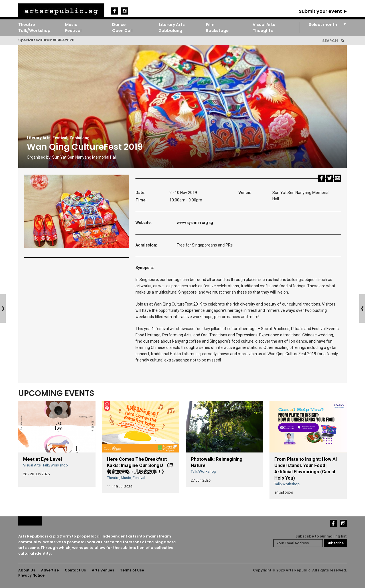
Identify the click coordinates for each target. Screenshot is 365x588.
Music (71, 25)
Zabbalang (171, 31)
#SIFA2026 (64, 40)
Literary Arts (172, 25)
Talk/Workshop (34, 31)
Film (210, 25)
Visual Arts (264, 25)
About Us (27, 570)
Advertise (50, 570)
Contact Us (75, 570)
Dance (119, 25)
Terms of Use (132, 570)
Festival (73, 31)
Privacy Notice (31, 575)
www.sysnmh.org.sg (195, 223)
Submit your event (320, 11)
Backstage (217, 31)
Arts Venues (103, 570)
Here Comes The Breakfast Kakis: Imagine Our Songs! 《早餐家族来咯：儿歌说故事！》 (140, 465)
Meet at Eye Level (42, 459)
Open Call (122, 31)
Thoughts (263, 31)
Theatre (27, 25)
